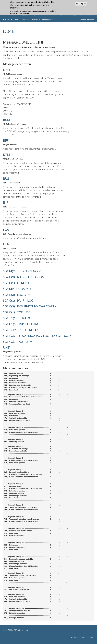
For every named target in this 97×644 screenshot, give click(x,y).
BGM (7, 120)
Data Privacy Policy (87, 638)
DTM (7, 155)
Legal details (74, 638)
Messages (26, 19)
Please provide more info (20, 13)
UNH (7, 70)
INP (6, 202)
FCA (6, 230)
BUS (6, 179)
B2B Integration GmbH (22, 630)
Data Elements (47, 19)
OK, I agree (81, 4)
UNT (6, 347)
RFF (6, 140)
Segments (35, 19)
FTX (6, 244)
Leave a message (87, 19)
